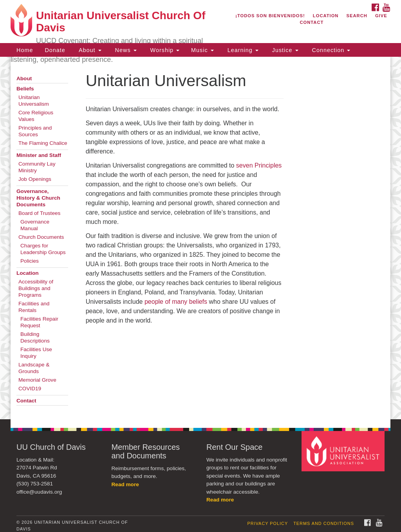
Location (326, 16)
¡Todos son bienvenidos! (270, 16)
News (125, 50)
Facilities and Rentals (34, 307)
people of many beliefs (176, 302)
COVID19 (30, 389)
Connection (330, 50)
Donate (55, 50)
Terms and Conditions (324, 523)
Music (202, 50)
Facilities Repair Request (39, 322)
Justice (284, 50)
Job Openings (35, 179)
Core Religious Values (36, 116)
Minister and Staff (39, 155)
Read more (125, 484)
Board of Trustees (39, 213)
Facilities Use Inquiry (36, 353)
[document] (200, 238)
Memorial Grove (37, 380)
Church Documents (41, 237)
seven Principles (259, 165)
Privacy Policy (268, 523)
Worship (164, 50)
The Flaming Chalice (43, 143)
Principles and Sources (35, 131)
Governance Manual (35, 225)
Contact (312, 22)
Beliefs (25, 89)
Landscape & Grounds (34, 368)
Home (25, 50)
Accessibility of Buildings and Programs (36, 288)
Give (381, 16)
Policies (30, 261)
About (89, 50)
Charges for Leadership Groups (43, 249)
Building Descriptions (35, 337)
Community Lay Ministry (37, 167)
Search (357, 16)
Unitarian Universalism (34, 101)
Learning (242, 50)
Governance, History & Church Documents (38, 198)
